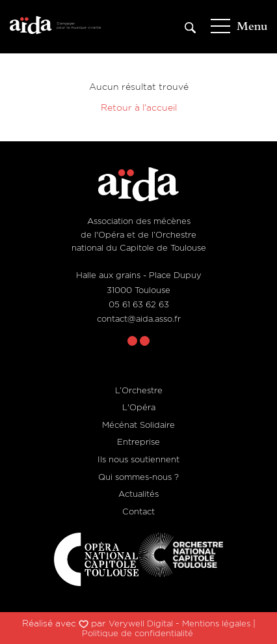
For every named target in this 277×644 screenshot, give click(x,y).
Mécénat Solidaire (138, 425)
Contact (138, 511)
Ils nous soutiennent (138, 459)
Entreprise (138, 441)
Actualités (138, 494)
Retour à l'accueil (139, 107)
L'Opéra (139, 407)
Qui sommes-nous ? (138, 477)
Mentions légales (216, 623)
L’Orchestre (139, 390)
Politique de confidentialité (138, 633)
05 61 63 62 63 (139, 304)
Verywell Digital (141, 623)
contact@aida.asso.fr (139, 318)
